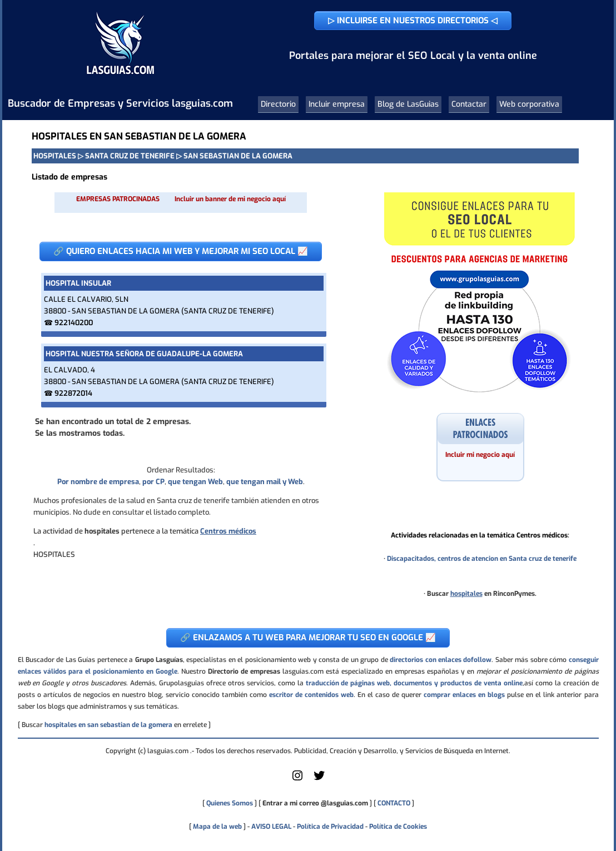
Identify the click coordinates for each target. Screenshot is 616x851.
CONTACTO (394, 803)
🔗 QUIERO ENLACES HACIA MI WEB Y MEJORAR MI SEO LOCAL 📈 (181, 251)
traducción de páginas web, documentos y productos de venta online (414, 683)
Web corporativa (529, 104)
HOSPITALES (55, 156)
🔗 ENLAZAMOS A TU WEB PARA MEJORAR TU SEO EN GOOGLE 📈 (308, 638)
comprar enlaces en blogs (464, 695)
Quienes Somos (230, 803)
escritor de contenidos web (311, 695)
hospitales (466, 594)
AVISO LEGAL (271, 827)
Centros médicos (228, 531)
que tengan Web (195, 482)
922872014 (73, 393)
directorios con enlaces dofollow (441, 660)
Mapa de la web (217, 827)
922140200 (74, 323)
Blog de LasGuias (408, 104)
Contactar (469, 104)
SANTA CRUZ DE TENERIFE (130, 156)
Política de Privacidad (330, 827)
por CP (153, 482)
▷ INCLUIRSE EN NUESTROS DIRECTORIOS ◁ (413, 21)
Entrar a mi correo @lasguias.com (315, 803)
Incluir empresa (337, 104)
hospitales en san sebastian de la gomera (108, 725)
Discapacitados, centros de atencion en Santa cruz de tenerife (482, 559)
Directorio (278, 104)
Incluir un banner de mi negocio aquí (230, 199)
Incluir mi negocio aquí (480, 455)
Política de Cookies (398, 827)
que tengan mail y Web (265, 482)
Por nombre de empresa (98, 482)
